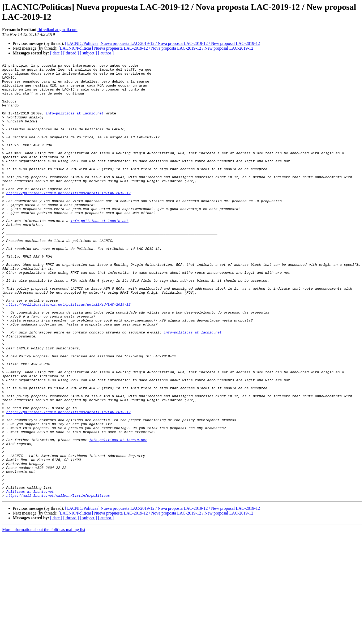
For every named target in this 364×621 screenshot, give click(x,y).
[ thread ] (71, 53)
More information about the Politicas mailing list (44, 616)
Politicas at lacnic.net (30, 577)
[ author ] (106, 53)
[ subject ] (88, 53)
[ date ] (56, 53)
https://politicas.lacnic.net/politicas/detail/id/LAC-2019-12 (68, 219)
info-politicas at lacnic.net (75, 123)
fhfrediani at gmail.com (57, 30)
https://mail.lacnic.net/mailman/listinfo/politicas (58, 582)
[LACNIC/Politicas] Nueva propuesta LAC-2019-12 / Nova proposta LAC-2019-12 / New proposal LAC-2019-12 (162, 43)
